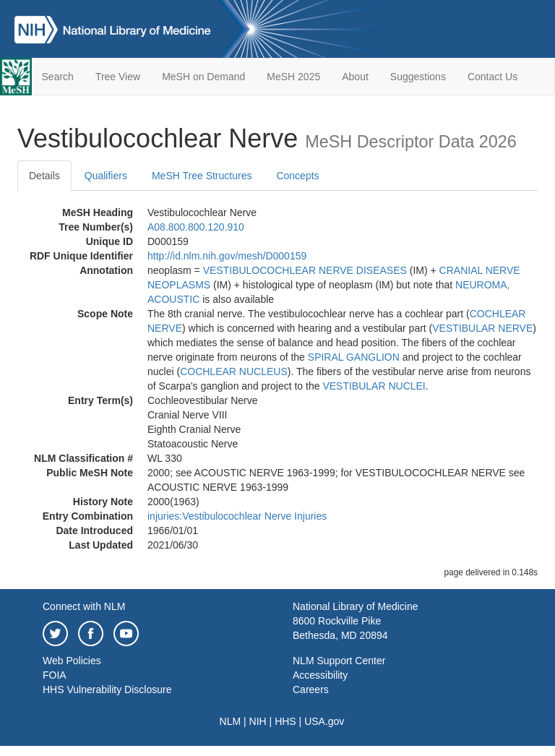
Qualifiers (106, 176)
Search (58, 77)
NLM (231, 721)
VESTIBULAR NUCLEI (374, 386)
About (355, 77)
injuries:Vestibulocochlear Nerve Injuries (237, 516)
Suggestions (418, 77)
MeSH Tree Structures (202, 176)
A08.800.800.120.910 (196, 227)
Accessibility (320, 675)
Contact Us (492, 77)
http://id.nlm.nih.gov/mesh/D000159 (227, 256)
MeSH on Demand (203, 77)
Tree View (118, 77)
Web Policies (72, 661)
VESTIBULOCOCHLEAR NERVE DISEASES (305, 270)
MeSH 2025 (293, 77)
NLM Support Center (339, 661)
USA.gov (324, 721)
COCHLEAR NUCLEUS (234, 371)
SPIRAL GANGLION (354, 357)
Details (44, 176)
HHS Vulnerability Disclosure (107, 690)
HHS (285, 721)
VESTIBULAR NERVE (482, 328)
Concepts (297, 176)
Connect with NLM (84, 606)
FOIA (55, 675)
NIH (258, 721)
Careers (311, 690)
